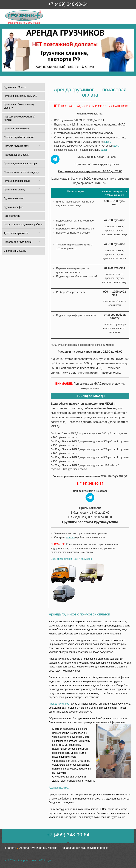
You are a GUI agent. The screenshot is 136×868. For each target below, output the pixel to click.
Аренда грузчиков (59, 704)
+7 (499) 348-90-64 (68, 4)
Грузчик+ (7, 24)
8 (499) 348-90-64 (90, 484)
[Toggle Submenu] (40, 146)
